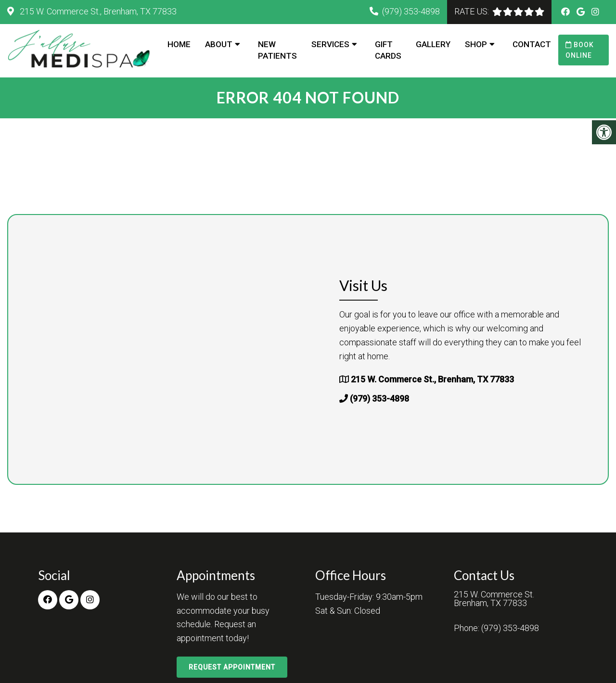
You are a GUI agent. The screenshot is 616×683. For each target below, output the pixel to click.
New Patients (277, 50)
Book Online (580, 50)
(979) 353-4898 (411, 11)
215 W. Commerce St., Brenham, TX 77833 (97, 11)
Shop (476, 44)
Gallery (433, 44)
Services (330, 44)
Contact (532, 44)
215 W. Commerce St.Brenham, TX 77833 (494, 599)
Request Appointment (232, 667)
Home (179, 44)
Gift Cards (388, 50)
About (219, 44)
